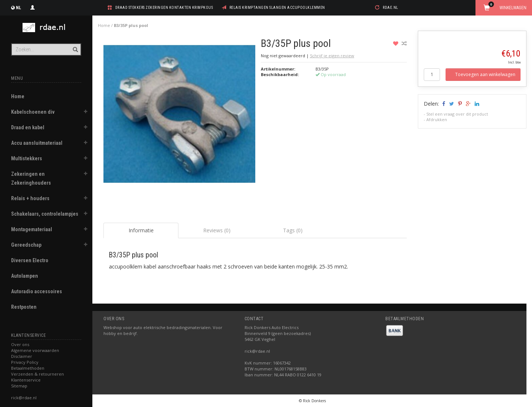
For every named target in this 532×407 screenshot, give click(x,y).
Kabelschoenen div (33, 112)
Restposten (24, 307)
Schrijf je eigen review (332, 56)
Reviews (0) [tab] (217, 230)
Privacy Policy (25, 362)
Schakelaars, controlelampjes (45, 214)
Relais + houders (30, 198)
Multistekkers (27, 158)
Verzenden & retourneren (37, 374)
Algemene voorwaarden (35, 350)
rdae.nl (391, 8)
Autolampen (25, 276)
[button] (85, 113)
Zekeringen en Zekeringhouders (31, 178)
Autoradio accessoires (37, 291)
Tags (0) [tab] (293, 230)
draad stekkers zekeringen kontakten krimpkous (164, 8)
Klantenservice (26, 380)
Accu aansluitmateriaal (37, 143)
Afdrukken (437, 119)
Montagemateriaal (32, 229)
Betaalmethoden (28, 368)
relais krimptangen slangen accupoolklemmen (277, 8)
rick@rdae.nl (24, 398)
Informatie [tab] (141, 230)
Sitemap (19, 386)
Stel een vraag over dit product (457, 114)
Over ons (20, 344)
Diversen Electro (30, 260)
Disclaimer (22, 356)
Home (18, 96)
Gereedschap (26, 245)
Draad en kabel (28, 127)
